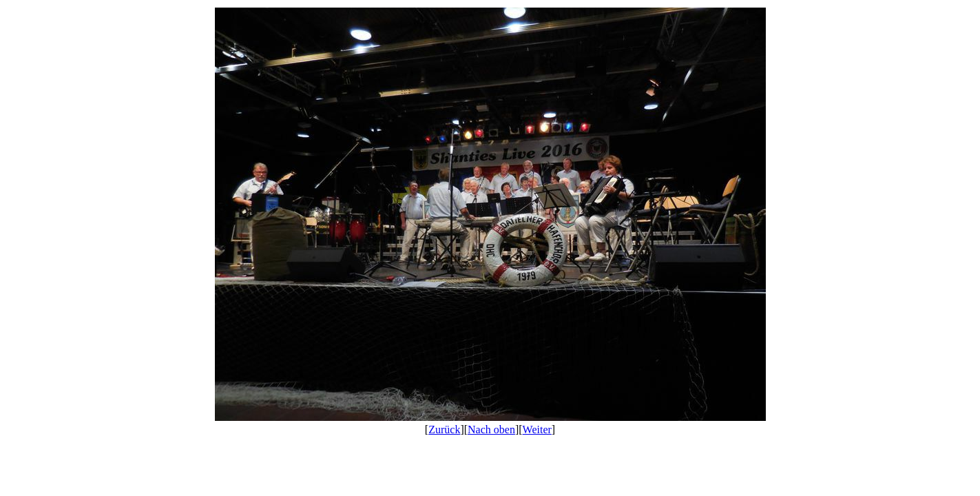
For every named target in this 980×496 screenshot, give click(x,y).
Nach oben (491, 430)
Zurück (444, 430)
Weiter (537, 430)
